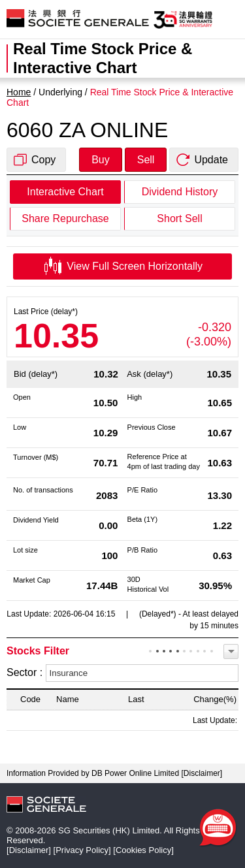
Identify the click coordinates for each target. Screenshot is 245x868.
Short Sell (179, 218)
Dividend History (180, 192)
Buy (101, 160)
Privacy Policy (82, 850)
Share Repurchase (65, 218)
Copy (43, 160)
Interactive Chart (65, 192)
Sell (146, 160)
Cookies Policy (143, 850)
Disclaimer (202, 773)
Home (19, 92)
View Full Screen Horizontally (122, 267)
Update (211, 160)
